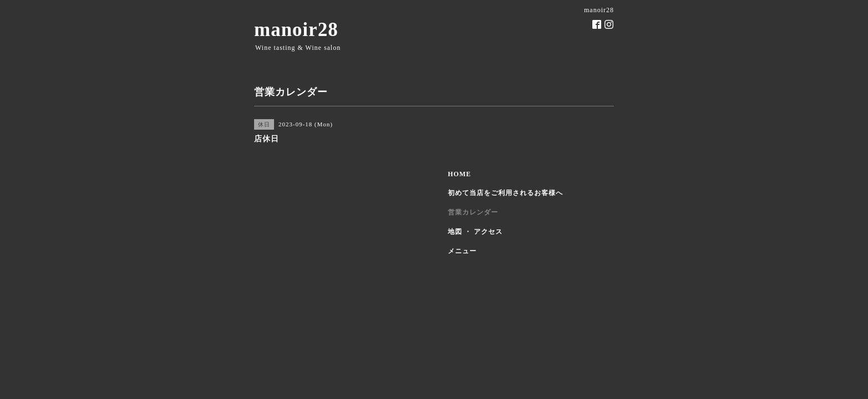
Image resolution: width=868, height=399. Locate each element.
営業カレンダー (473, 212)
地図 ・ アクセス (475, 232)
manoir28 (296, 30)
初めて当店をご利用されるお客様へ (505, 193)
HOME (459, 174)
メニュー (462, 251)
